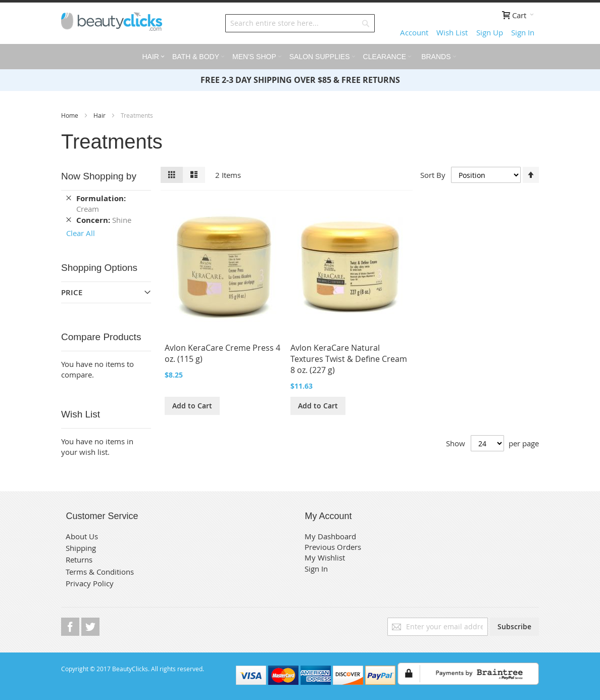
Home (70, 115)
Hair (100, 115)
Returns (79, 559)
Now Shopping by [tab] (99, 176)
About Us (82, 536)
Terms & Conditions (100, 572)
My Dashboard (330, 536)
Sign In (523, 32)
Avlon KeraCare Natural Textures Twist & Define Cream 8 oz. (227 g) (349, 359)
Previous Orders (333, 547)
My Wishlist (325, 557)
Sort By (433, 174)
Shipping (81, 548)
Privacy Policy (90, 583)
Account (414, 32)
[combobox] (300, 23)
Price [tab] (72, 292)
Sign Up (490, 32)
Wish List (452, 32)
